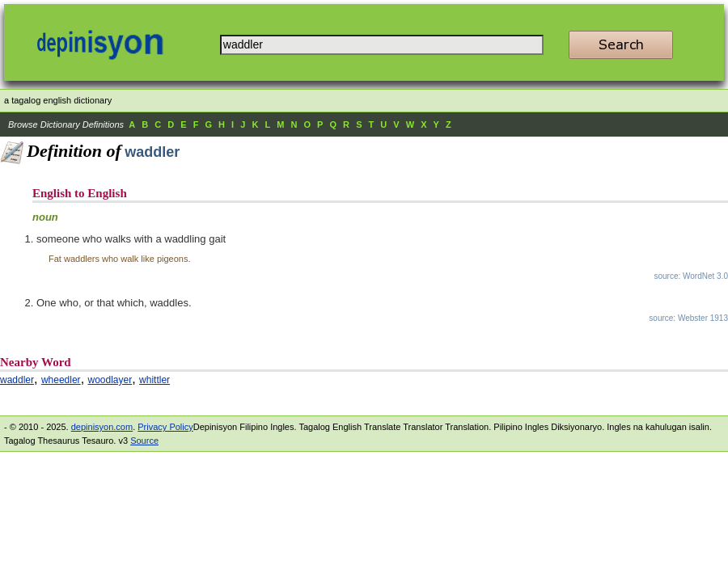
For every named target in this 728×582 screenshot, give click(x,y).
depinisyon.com (102, 427)
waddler (17, 380)
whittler (154, 380)
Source (144, 441)
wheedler (61, 380)
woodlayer (110, 380)
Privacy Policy (165, 427)
